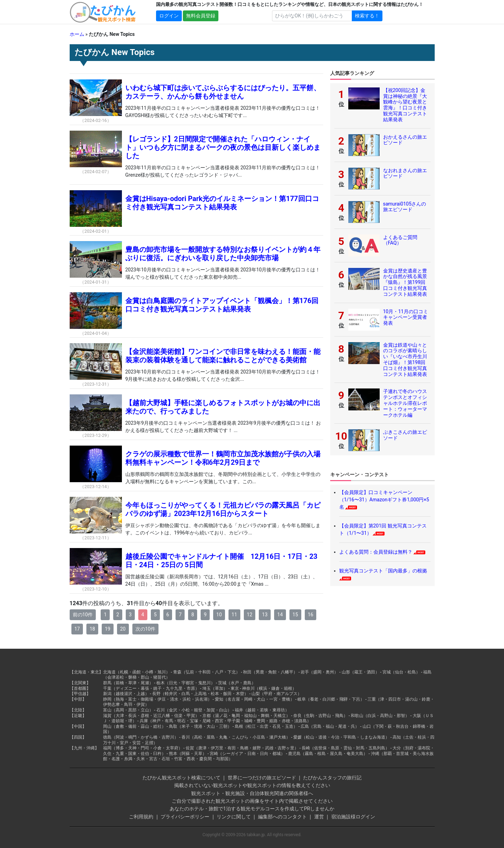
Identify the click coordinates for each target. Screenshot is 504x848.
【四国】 (78, 737)
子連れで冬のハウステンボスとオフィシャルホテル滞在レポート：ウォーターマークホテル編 (405, 403)
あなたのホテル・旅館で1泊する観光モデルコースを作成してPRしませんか (252, 809)
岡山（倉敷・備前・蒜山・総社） (134, 726)
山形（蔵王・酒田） (360, 672)
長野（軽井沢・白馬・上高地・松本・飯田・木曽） (200, 694)
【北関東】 (80, 683)
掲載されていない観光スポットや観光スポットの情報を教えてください (252, 785)
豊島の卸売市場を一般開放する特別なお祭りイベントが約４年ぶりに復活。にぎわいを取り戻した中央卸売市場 (223, 254)
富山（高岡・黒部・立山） (128, 710)
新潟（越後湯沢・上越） (126, 694)
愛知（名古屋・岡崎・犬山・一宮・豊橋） (255, 699)
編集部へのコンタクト (282, 817)
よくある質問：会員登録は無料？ (376, 552)
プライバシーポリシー (185, 817)
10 (219, 615)
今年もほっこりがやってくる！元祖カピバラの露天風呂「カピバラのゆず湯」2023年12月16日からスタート (223, 509)
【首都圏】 (80, 688)
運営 (319, 817)
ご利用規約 (141, 817)
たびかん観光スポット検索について (181, 778)
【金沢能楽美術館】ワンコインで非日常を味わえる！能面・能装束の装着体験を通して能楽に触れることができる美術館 (223, 356)
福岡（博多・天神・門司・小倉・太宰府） (143, 748)
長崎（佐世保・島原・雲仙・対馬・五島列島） (346, 748)
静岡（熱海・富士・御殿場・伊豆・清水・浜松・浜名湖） (157, 699)
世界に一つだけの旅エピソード (262, 778)
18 (92, 629)
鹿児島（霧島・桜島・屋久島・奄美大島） (328, 754)
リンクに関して (234, 817)
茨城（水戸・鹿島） (237, 683)
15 (295, 615)
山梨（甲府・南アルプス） (277, 694)
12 (250, 615)
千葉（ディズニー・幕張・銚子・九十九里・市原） (151, 688)
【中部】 (78, 699)
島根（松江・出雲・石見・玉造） (266, 726)
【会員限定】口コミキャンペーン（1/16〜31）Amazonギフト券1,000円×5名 (384, 500)
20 (123, 629)
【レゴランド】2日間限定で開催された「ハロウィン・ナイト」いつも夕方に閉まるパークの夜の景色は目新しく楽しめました (223, 147)
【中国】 (78, 726)
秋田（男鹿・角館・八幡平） (270, 672)
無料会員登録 (201, 16)
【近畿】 (78, 716)
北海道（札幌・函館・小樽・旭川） (137, 672)
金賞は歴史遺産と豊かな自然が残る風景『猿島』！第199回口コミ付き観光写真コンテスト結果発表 (405, 282)
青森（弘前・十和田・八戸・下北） (207, 672)
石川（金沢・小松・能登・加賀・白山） (194, 710)
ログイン (169, 16)
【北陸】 (78, 710)
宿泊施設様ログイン (353, 817)
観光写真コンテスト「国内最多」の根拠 (383, 571)
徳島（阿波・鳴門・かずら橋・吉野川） (141, 737)
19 (108, 629)
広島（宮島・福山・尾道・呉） (330, 726)
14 (280, 615)
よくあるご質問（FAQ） (400, 240)
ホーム (77, 34)
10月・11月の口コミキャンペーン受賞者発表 (406, 317)
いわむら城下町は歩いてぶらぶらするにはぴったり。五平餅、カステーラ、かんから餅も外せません (223, 92)
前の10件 (83, 615)
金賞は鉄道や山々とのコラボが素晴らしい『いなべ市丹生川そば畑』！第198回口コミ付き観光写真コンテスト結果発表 (405, 360)
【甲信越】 (80, 694)
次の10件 (146, 629)
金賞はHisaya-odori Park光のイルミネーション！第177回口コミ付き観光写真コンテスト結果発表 (222, 203)
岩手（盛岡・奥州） (319, 672)
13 (265, 615)
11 (234, 615)
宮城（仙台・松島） (401, 672)
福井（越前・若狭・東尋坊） (262, 710)
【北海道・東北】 (86, 672)
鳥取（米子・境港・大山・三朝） (200, 726)
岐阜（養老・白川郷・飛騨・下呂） (331, 699)
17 (77, 629)
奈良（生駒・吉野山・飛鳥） (320, 716)
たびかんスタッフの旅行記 (332, 778)
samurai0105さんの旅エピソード (405, 207)
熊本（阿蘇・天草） (188, 754)
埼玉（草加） (215, 688)
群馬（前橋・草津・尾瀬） (128, 683)
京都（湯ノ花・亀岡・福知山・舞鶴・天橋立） (246, 716)
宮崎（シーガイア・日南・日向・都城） (247, 754)
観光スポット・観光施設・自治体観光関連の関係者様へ (252, 793)
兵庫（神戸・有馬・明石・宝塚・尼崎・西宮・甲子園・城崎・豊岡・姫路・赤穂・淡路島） (225, 721)
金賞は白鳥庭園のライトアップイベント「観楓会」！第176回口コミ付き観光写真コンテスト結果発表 (222, 305)
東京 (235, 688)
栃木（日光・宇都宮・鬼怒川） (186, 683)
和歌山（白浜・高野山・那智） (380, 716)
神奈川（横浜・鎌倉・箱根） (269, 688)
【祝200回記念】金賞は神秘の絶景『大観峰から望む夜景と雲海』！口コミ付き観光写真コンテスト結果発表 (405, 105)
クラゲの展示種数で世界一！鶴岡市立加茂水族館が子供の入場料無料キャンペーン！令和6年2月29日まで (223, 458)
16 (311, 615)
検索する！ (367, 16)
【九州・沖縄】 (84, 748)
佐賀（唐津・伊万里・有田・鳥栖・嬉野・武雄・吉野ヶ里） (242, 748)
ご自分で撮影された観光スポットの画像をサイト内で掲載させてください (252, 801)
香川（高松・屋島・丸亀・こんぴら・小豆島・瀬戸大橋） (236, 737)
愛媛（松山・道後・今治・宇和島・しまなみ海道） (341, 737)
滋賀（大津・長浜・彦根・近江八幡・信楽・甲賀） (151, 716)
